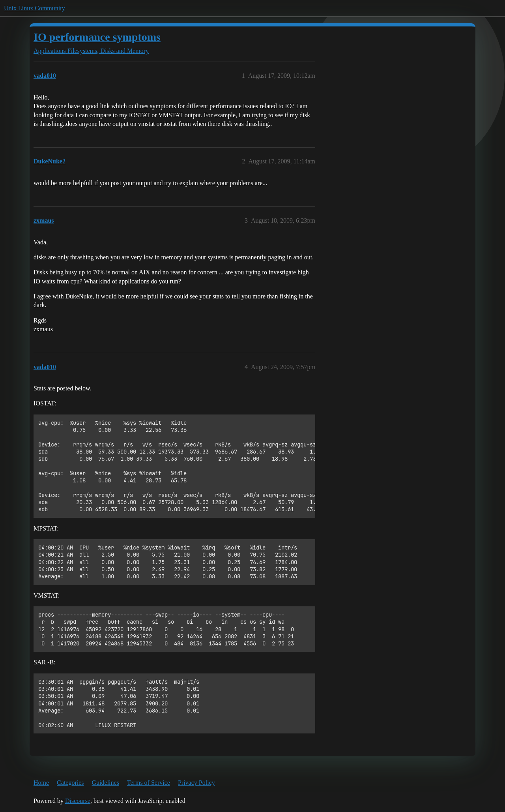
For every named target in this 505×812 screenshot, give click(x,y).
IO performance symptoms (97, 37)
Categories (70, 783)
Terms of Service (149, 783)
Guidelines (106, 783)
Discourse (78, 801)
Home (41, 783)
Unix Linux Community (35, 8)
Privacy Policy (196, 783)
